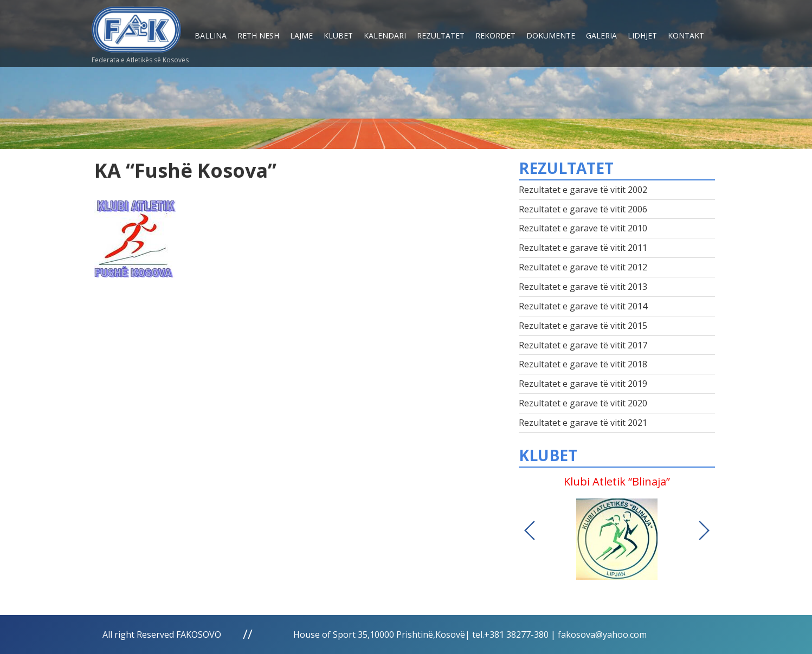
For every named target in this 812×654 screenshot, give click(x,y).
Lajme (301, 35)
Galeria (601, 35)
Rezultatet (441, 35)
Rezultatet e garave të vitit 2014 (583, 306)
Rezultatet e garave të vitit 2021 (583, 423)
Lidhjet (642, 35)
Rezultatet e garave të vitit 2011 (583, 248)
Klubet (338, 35)
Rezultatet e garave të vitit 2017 (583, 345)
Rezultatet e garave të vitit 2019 (583, 384)
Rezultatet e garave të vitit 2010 (583, 228)
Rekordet (495, 35)
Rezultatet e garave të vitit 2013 (583, 287)
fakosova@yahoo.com (602, 634)
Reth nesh (258, 35)
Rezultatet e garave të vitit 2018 (583, 364)
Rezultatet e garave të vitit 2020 (583, 403)
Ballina (211, 35)
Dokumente (551, 35)
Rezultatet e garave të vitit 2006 (583, 209)
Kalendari (385, 35)
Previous (530, 530)
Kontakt (686, 35)
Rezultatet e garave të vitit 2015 (583, 326)
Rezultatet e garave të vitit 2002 (583, 190)
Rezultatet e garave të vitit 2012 (583, 267)
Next (704, 530)
